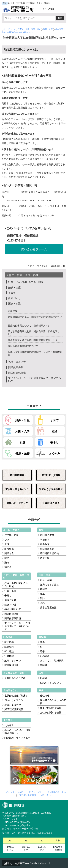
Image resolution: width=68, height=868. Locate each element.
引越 (22, 442)
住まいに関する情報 (51, 708)
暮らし (54, 442)
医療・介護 (48, 29)
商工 (42, 594)
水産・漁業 (46, 580)
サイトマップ (35, 792)
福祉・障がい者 (17, 362)
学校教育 (45, 540)
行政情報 (9, 656)
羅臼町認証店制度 (14, 709)
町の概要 (9, 642)
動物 (7, 562)
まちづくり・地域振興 (52, 660)
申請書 (44, 665)
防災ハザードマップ (17, 503)
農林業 (44, 589)
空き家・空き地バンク (17, 489)
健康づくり (14, 298)
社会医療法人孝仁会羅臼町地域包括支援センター (34, 340)
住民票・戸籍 (11, 535)
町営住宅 (9, 549)
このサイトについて (14, 792)
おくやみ (54, 453)
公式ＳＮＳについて (51, 683)
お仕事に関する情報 (51, 712)
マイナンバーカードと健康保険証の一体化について (17, 626)
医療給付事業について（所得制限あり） (29, 325)
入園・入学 (22, 431)
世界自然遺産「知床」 (16, 695)
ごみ (7, 540)
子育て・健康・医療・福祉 (29, 29)
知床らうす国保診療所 (51, 489)
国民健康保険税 (17, 373)
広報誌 (44, 678)
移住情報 (45, 695)
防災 (7, 558)
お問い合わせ (11, 863)
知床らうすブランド (15, 700)
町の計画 (45, 656)
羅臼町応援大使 (13, 705)
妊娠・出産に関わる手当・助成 (26, 282)
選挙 (42, 651)
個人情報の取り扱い (56, 792)
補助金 (8, 567)
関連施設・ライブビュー (17, 738)
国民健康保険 (16, 367)
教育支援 (45, 558)
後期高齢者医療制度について (23, 346)
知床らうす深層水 (49, 585)
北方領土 (9, 725)
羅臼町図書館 (17, 475)
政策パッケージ (13, 660)
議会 (42, 642)
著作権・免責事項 (28, 795)
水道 (7, 544)
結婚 (54, 431)
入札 (42, 603)
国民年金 (9, 553)
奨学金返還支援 (48, 607)
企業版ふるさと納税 (15, 678)
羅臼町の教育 (47, 535)
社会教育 (45, 544)
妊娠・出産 (14, 287)
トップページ (10, 29)
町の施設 (9, 651)
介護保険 (13, 311)
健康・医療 (22, 453)
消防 (42, 598)
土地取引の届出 (51, 503)
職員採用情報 (11, 665)
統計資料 (9, 647)
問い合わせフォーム (34, 249)
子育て (12, 293)
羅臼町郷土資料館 (51, 475)
